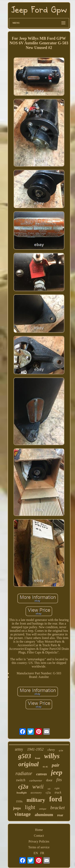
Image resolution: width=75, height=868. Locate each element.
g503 (25, 756)
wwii (38, 786)
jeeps (17, 808)
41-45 (45, 767)
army (19, 749)
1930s (19, 801)
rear (60, 815)
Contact (39, 836)
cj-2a (61, 750)
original (29, 764)
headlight (22, 793)
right (57, 788)
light (30, 807)
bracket (58, 808)
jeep (57, 772)
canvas (42, 774)
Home (39, 830)
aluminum (44, 815)
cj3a (48, 793)
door (49, 780)
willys (52, 756)
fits (59, 780)
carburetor (36, 780)
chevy (51, 750)
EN (36, 853)
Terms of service (39, 847)
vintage (23, 814)
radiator (24, 773)
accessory (36, 793)
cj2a (23, 787)
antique (43, 809)
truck (58, 792)
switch (21, 780)
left (49, 789)
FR (42, 853)
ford (56, 799)
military (36, 800)
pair (56, 765)
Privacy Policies (39, 841)
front (38, 758)
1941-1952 (35, 749)
